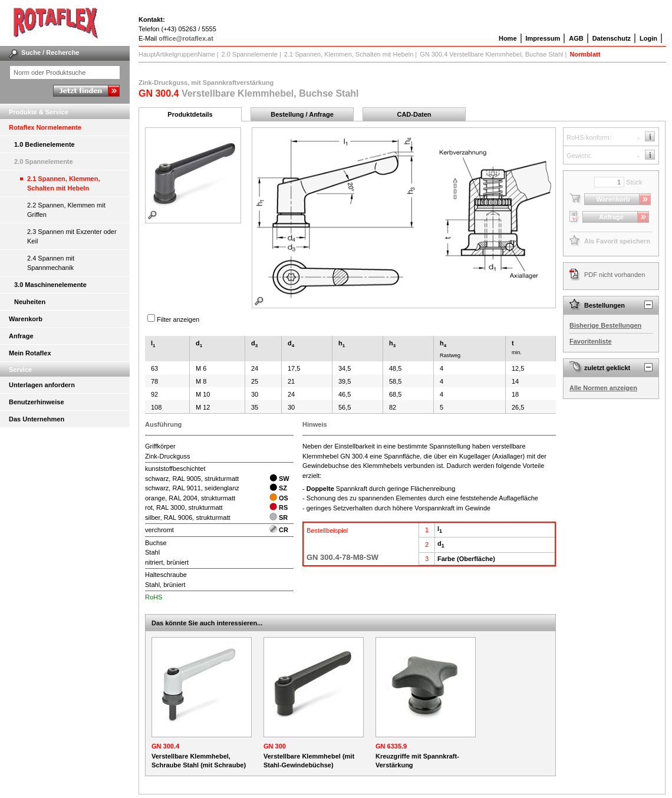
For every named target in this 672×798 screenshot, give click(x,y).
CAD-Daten (414, 114)
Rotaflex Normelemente (45, 127)
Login (648, 38)
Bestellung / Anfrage (302, 114)
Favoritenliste (591, 341)
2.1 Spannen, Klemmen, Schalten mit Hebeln (63, 183)
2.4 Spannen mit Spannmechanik (51, 263)
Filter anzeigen (178, 319)
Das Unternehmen (37, 419)
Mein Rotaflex (30, 353)
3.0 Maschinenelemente (50, 285)
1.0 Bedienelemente (45, 144)
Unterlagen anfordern (42, 385)
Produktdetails (190, 114)
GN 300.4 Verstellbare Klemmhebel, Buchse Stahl (491, 54)
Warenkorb (26, 319)
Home (508, 38)
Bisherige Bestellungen (605, 325)
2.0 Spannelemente (44, 161)
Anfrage (21, 336)
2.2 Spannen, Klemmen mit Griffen (66, 210)
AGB (576, 38)
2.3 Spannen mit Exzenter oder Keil (72, 236)
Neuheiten (30, 302)
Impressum (543, 38)
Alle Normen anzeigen (603, 388)
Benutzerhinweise (37, 402)
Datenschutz (612, 38)
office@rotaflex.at (186, 38)
